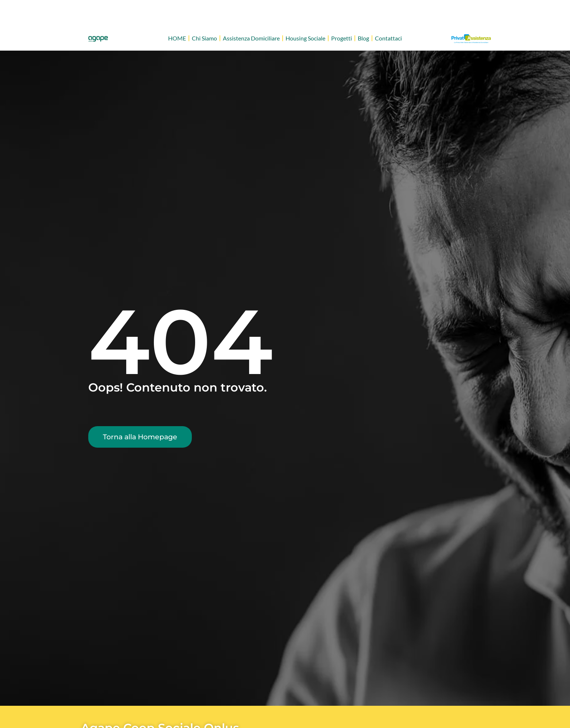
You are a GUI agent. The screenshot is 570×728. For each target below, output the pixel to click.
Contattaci (388, 38)
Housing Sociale (305, 38)
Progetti (342, 38)
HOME (177, 38)
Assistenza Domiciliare (251, 38)
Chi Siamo (204, 38)
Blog (363, 38)
